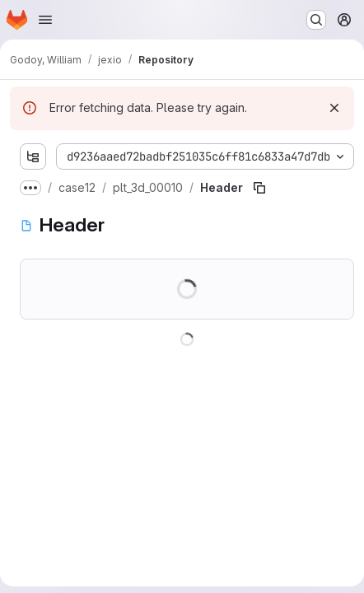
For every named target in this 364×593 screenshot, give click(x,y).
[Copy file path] (259, 188)
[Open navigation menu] (45, 20)
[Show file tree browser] (33, 156)
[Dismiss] (334, 108)
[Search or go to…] (316, 20)
